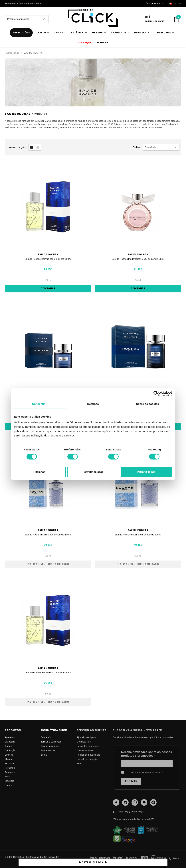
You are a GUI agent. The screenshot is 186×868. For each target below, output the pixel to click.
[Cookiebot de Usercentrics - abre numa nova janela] (156, 393)
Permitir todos (146, 472)
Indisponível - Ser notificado (48, 564)
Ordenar (137, 147)
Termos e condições (51, 742)
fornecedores (48, 750)
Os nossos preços (50, 746)
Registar (159, 21)
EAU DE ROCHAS (33, 53)
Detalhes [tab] (93, 404)
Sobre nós (46, 737)
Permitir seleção (93, 472)
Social (44, 755)
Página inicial (12, 53)
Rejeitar (40, 472)
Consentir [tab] (39, 404)
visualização (17, 147)
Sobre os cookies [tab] (147, 404)
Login (148, 21)
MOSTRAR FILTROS (93, 862)
